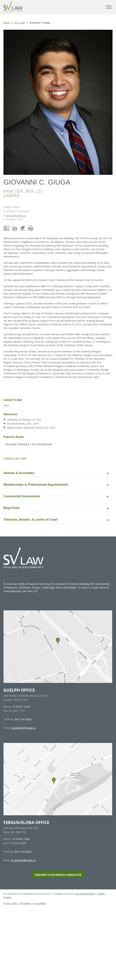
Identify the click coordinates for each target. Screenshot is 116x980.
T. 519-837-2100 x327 (17, 211)
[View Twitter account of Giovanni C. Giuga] (23, 228)
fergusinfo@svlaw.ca (23, 860)
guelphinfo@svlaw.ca (23, 728)
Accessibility (40, 903)
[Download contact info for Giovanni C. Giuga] (6, 228)
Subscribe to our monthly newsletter (58, 875)
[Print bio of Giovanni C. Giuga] (31, 228)
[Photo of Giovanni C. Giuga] (58, 102)
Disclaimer (26, 903)
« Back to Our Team (15, 458)
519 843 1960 (21, 839)
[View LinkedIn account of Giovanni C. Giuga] (15, 228)
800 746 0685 (23, 719)
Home (7, 23)
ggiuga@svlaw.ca (16, 215)
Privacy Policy (11, 903)
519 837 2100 (21, 707)
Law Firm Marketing (85, 894)
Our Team (20, 23)
